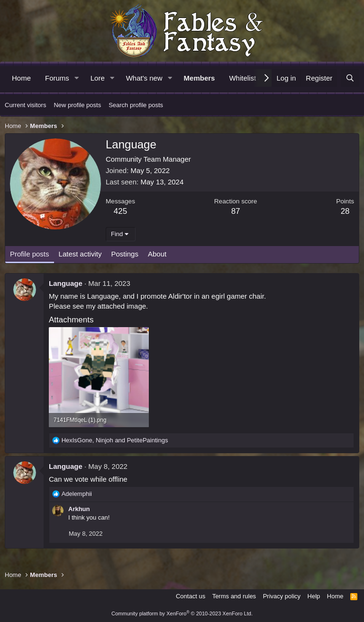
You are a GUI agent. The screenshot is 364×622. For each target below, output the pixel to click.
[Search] (350, 78)
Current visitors (25, 105)
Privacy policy (282, 596)
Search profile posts (136, 105)
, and (115, 440)
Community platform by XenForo (182, 613)
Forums (57, 78)
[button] (77, 78)
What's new (144, 78)
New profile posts (77, 105)
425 (120, 211)
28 (345, 211)
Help (314, 596)
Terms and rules (234, 596)
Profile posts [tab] (30, 254)
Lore (98, 78)
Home (21, 78)
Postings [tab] (125, 254)
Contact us (191, 596)
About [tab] (157, 254)
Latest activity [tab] (80, 254)
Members (200, 78)
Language (66, 283)
